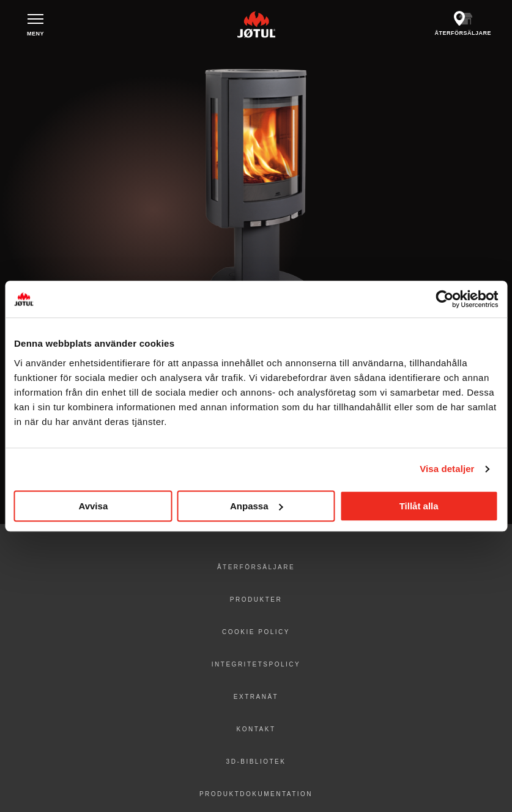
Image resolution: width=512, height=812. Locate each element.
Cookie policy (256, 632)
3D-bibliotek (256, 762)
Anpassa (257, 506)
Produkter (256, 600)
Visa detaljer (447, 469)
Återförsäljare (256, 567)
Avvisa (93, 506)
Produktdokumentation (256, 794)
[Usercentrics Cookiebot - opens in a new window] (444, 299)
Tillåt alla (419, 506)
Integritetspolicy (256, 664)
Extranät (256, 697)
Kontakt (256, 729)
